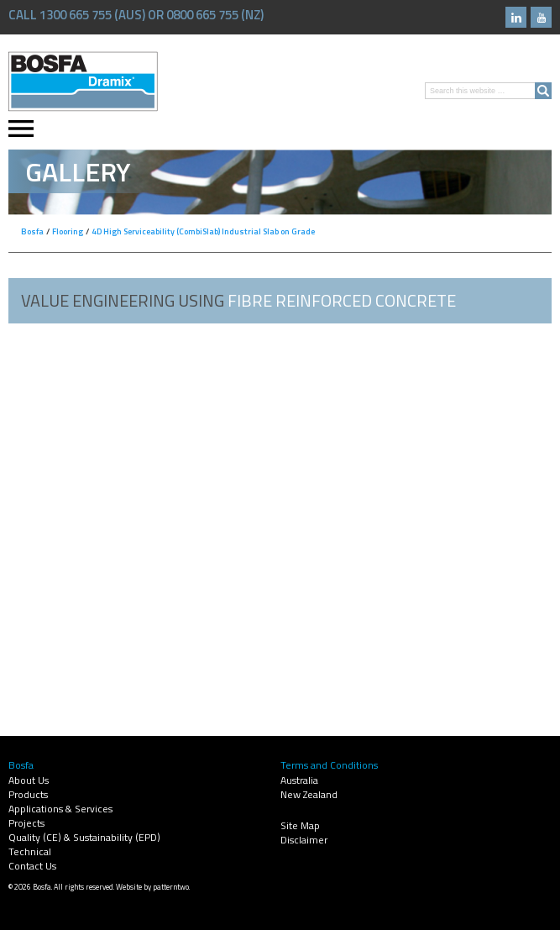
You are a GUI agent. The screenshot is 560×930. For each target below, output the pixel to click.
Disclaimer (304, 840)
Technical (30, 851)
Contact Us (32, 866)
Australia (299, 780)
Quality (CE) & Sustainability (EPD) (84, 837)
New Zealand (309, 794)
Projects (26, 823)
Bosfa (83, 81)
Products (28, 794)
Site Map (300, 825)
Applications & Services (60, 809)
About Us (29, 780)
